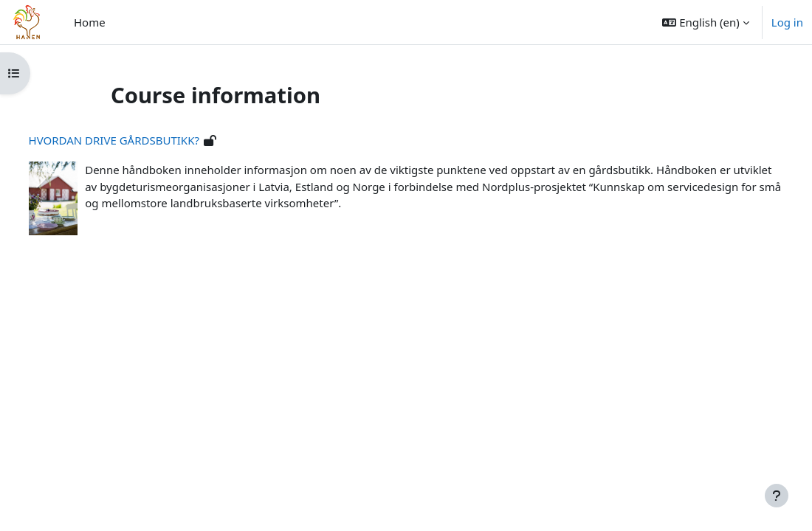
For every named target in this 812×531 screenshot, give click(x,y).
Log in (787, 22)
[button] (705, 22)
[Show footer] (777, 496)
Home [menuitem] (90, 22)
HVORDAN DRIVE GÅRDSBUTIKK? (141, 140)
